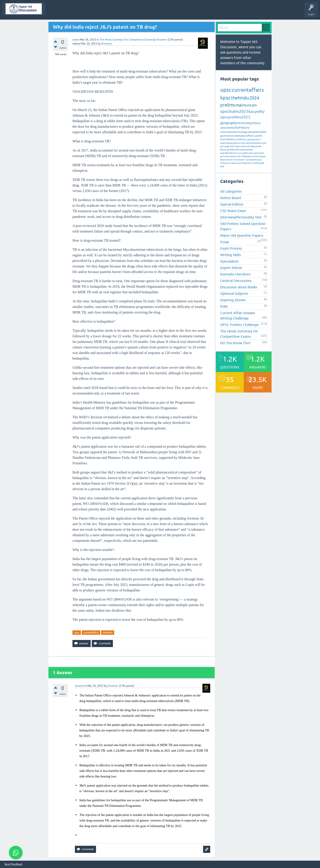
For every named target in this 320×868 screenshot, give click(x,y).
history (245, 128)
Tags (122, 12)
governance (227, 136)
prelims (228, 105)
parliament (254, 139)
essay (227, 146)
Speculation (229, 261)
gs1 (265, 143)
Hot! (88, 12)
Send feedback (13, 864)
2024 (254, 98)
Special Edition (232, 204)
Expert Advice (231, 268)
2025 (233, 146)
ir (261, 139)
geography (229, 123)
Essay (225, 242)
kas (251, 111)
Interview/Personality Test (241, 217)
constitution (240, 136)
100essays (246, 156)
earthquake (258, 163)
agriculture (242, 146)
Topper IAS (55, 12)
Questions (72, 12)
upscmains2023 (234, 111)
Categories (137, 12)
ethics (256, 123)
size (260, 160)
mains (241, 105)
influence (225, 163)
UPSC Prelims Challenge (239, 325)
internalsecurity (232, 156)
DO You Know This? (235, 343)
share (223, 160)
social (238, 163)
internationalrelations (252, 143)
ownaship (244, 153)
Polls (224, 306)
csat (233, 163)
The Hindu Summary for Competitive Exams (126, 40)
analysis (262, 156)
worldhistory (241, 139)
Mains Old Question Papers (242, 235)
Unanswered (105, 12)
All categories (231, 191)
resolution (247, 163)
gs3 (222, 156)
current (258, 136)
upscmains (259, 153)
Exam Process (231, 248)
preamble (252, 160)
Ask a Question (172, 12)
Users (153, 12)
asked (76, 40)
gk (228, 150)
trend (255, 156)
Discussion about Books (239, 287)
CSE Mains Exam (233, 211)
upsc (77, 633)
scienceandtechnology (234, 132)
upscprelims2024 (257, 132)
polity (260, 111)
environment (227, 139)
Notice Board (231, 198)
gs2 (222, 146)
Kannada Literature (235, 274)
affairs (250, 136)
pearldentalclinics (229, 153)
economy (244, 123)
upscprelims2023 (235, 117)
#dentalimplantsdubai (241, 150)
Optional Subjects (234, 293)
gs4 (251, 153)
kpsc (225, 98)
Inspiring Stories (233, 300)
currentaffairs (91, 633)
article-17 (242, 160)
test (222, 166)
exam (252, 105)
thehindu (108, 633)
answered (81, 686)
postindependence (230, 143)
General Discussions (236, 281)
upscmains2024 (230, 128)
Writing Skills (231, 255)
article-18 (231, 160)
